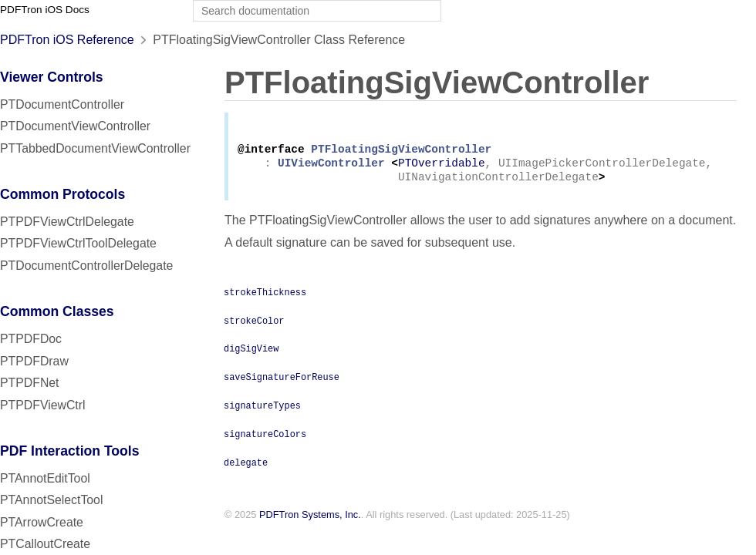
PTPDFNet (30, 383)
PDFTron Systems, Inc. (310, 521)
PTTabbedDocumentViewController (95, 148)
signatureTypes (262, 411)
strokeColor (254, 326)
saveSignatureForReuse (282, 382)
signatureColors (265, 439)
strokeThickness (265, 298)
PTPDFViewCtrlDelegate (67, 222)
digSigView (251, 354)
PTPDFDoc (31, 339)
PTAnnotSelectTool (51, 500)
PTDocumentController (62, 104)
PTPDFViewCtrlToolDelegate (78, 243)
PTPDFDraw (34, 361)
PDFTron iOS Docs (45, 10)
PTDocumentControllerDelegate (86, 266)
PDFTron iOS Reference (67, 40)
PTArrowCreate (42, 522)
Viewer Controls (52, 77)
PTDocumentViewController (75, 126)
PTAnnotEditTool (45, 478)
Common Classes (57, 311)
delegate (246, 468)
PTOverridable (442, 168)
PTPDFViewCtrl (43, 405)
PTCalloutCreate (45, 544)
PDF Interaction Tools (70, 451)
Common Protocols (62, 194)
